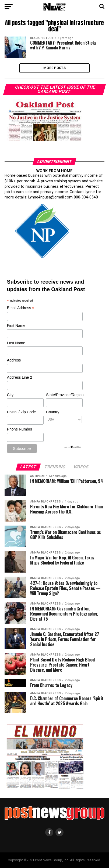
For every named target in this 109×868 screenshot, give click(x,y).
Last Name (16, 343)
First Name (16, 325)
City (10, 395)
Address (14, 360)
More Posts (55, 68)
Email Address (21, 308)
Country (53, 412)
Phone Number (20, 429)
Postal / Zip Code (21, 412)
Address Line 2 (20, 377)
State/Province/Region (64, 395)
